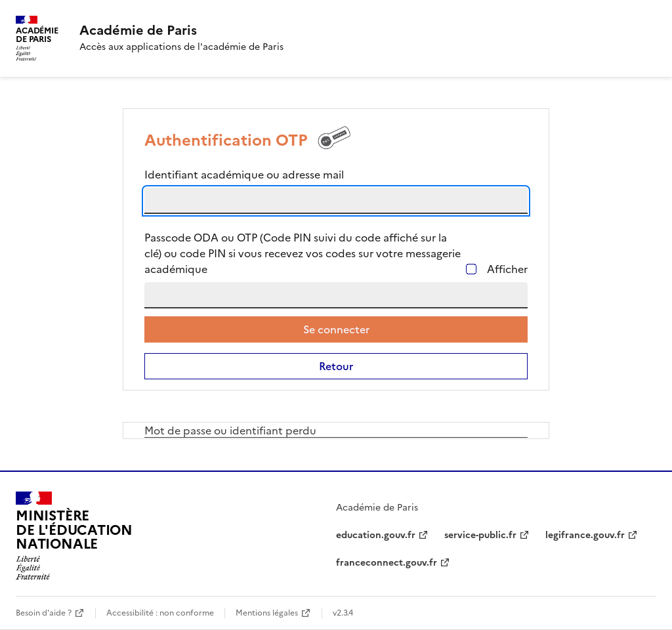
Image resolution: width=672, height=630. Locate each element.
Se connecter (336, 329)
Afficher (507, 269)
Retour (336, 366)
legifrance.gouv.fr (585, 535)
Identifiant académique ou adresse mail (244, 175)
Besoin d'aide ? (44, 613)
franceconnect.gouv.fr (387, 563)
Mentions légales (267, 613)
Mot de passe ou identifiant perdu (230, 430)
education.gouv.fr (376, 535)
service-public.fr (480, 535)
